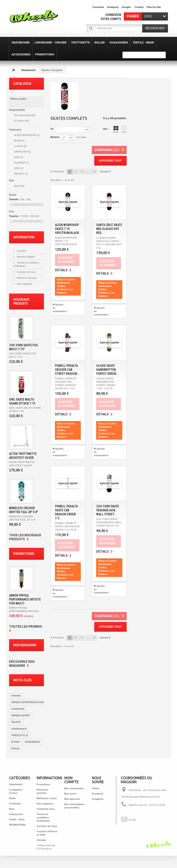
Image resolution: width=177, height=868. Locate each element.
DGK (19, 157)
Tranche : (14, 199)
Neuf (19, 186)
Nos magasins (24, 284)
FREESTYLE (20, 735)
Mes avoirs (71, 794)
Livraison (21, 251)
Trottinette (15, 804)
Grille (116, 130)
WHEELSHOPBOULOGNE (29, 702)
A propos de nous (26, 272)
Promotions (24, 554)
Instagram (113, 7)
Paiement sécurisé (26, 278)
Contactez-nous (46, 809)
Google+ (127, 7)
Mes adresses (72, 799)
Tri (52, 129)
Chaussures (16, 814)
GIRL (19, 168)
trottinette (18, 709)
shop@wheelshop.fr (148, 820)
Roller (12, 798)
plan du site (154, 7)
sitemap (41, 840)
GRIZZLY (21, 174)
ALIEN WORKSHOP (27, 135)
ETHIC (16, 742)
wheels (16, 696)
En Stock (22, 121)
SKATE (16, 722)
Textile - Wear (17, 819)
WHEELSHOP (21, 715)
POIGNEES (32, 742)
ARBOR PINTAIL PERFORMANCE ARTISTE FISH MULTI (25, 599)
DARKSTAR (23, 152)
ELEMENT (22, 163)
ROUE (15, 748)
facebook (98, 7)
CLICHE (20, 146)
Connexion (113, 15)
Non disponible (25, 115)
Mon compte (71, 780)
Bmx (12, 809)
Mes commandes (74, 788)
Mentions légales (26, 257)
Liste (124, 130)
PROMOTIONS (17, 825)
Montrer (55, 137)
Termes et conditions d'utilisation (43, 817)
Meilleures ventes (47, 798)
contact (139, 7)
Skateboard (28, 70)
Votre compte (111, 19)
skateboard (19, 729)
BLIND (20, 141)
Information (24, 237)
